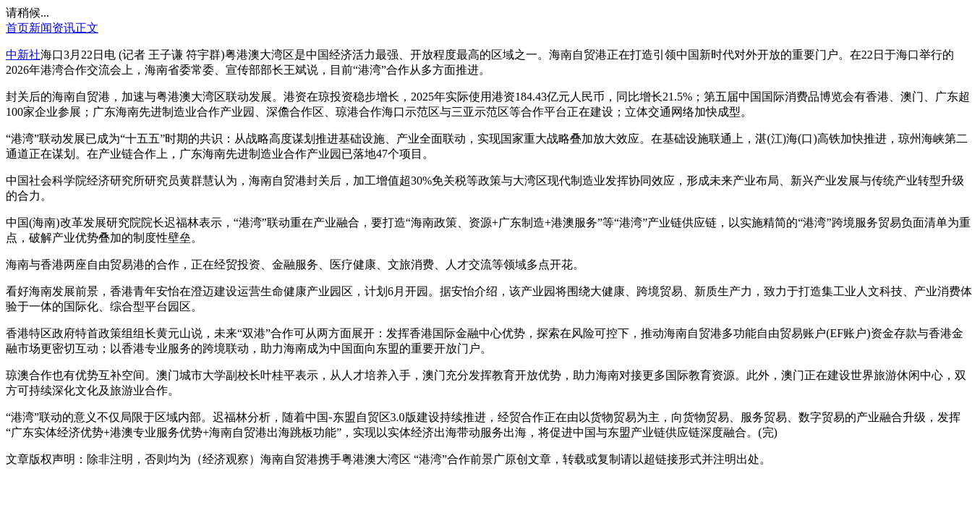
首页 (17, 28)
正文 (87, 28)
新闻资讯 (52, 28)
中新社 (23, 55)
